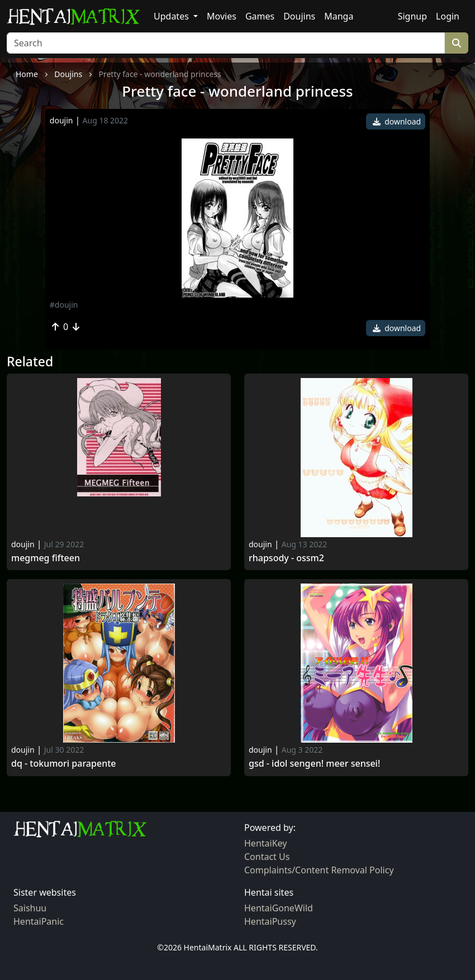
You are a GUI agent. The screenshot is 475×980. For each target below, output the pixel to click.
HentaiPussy (270, 921)
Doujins (299, 16)
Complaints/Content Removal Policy (319, 870)
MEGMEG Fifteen (46, 558)
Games (260, 16)
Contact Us (267, 857)
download (397, 121)
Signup (412, 16)
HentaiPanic (39, 921)
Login (448, 16)
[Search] (226, 43)
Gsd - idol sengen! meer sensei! (314, 764)
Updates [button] (172, 16)
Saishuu (30, 908)
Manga (339, 16)
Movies (222, 16)
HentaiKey (265, 843)
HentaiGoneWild (279, 908)
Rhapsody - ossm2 (286, 558)
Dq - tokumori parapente (63, 764)
